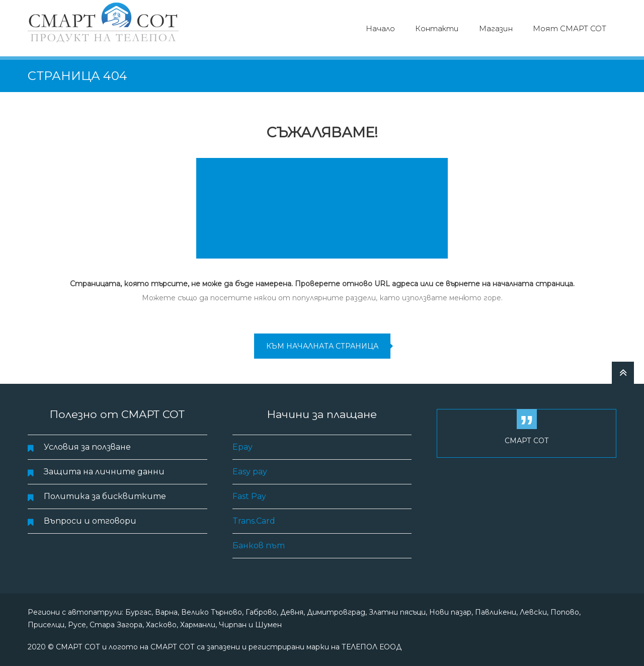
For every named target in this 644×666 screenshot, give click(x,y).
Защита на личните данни (104, 472)
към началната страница (322, 346)
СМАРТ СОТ (527, 441)
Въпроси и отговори (90, 521)
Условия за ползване (87, 447)
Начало (380, 28)
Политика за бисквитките (105, 496)
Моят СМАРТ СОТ (570, 28)
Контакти (437, 28)
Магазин (496, 28)
